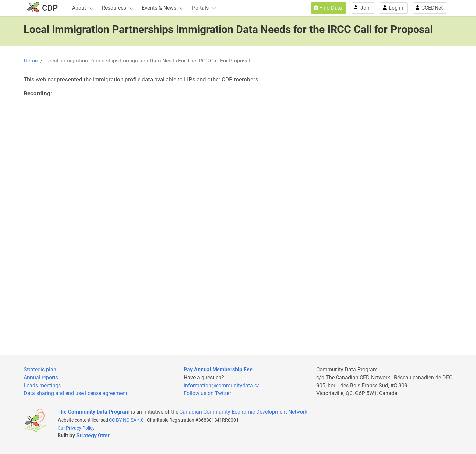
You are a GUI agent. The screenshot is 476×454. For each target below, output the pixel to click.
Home (31, 61)
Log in (396, 8)
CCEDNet (432, 8)
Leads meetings (42, 385)
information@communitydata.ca (222, 385)
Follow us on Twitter (207, 393)
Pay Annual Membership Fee (218, 370)
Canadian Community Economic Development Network (243, 412)
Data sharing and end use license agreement (76, 393)
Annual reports (41, 377)
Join (365, 8)
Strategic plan (40, 370)
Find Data (331, 8)
